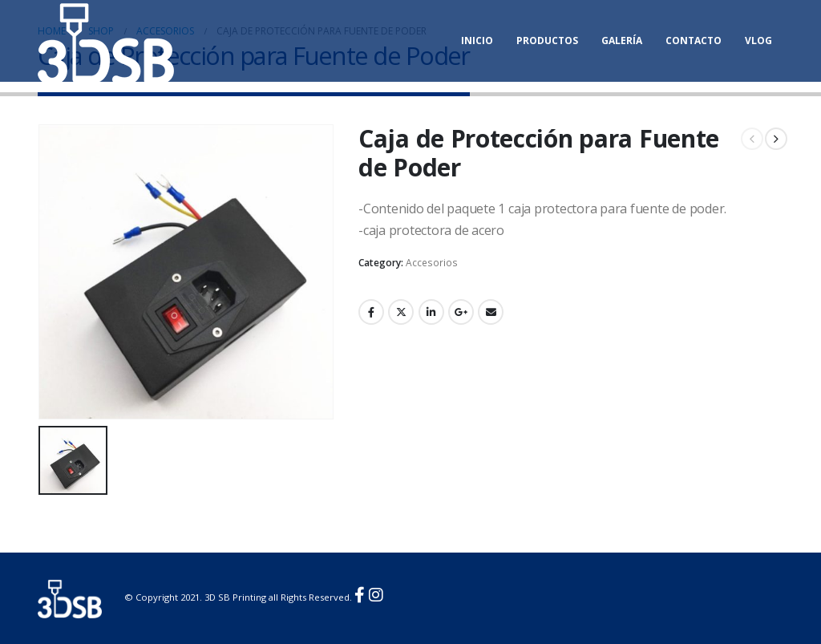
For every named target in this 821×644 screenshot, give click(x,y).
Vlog (758, 41)
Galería (622, 41)
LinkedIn (431, 312)
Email (491, 312)
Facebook (371, 312)
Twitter (401, 312)
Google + (461, 312)
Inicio (477, 41)
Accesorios (432, 263)
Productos (547, 41)
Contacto (694, 41)
